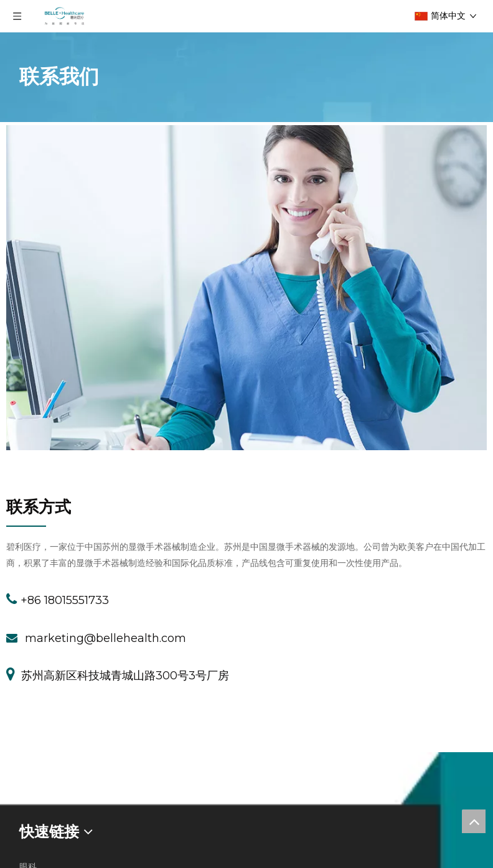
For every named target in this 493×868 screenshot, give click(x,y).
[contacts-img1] (247, 288)
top (474, 821)
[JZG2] (26, 526)
